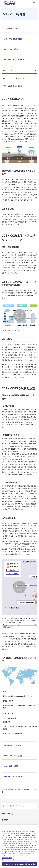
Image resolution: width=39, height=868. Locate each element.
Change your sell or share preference (15, 860)
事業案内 (10, 790)
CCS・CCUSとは (9, 70)
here (4, 835)
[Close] (37, 828)
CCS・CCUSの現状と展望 (13, 86)
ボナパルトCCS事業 (10, 718)
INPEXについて (7, 814)
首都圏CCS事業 (8, 701)
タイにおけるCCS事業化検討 (12, 734)
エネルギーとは (20, 790)
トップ (4, 790)
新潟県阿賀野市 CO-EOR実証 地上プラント (18, 696)
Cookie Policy (7, 858)
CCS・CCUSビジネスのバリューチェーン (19, 78)
